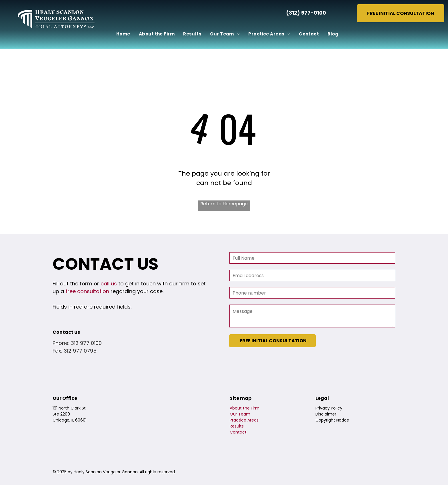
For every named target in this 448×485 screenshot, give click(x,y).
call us (109, 284)
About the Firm (245, 408)
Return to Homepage (224, 204)
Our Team (240, 414)
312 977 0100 (86, 343)
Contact (238, 432)
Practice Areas (244, 420)
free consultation (87, 291)
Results (237, 426)
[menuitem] (123, 34)
